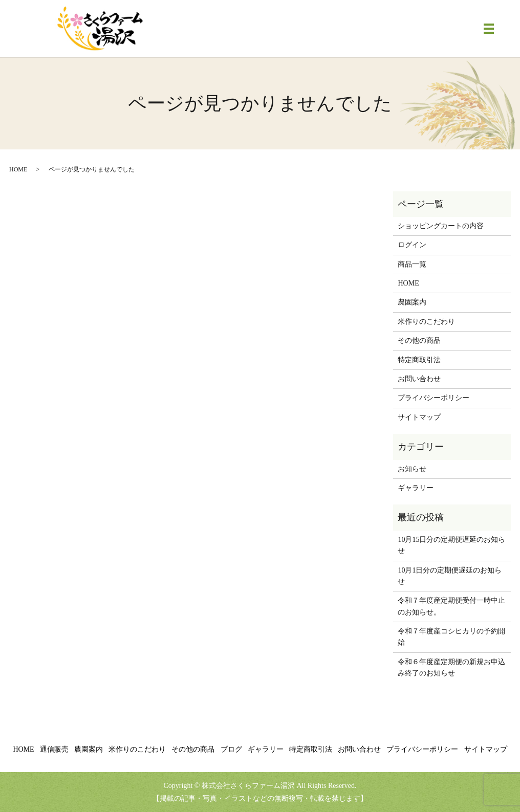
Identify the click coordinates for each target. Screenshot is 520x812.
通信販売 (54, 749)
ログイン (412, 245)
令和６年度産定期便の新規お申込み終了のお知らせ (451, 667)
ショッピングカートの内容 (441, 226)
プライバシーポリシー (434, 398)
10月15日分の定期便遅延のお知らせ (451, 545)
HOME (18, 169)
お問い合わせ (419, 379)
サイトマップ (419, 417)
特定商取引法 (419, 360)
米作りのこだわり (426, 322)
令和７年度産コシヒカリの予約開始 (451, 637)
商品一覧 (412, 264)
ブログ (231, 749)
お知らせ (412, 469)
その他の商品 (419, 341)
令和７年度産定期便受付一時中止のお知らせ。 (451, 606)
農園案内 (412, 302)
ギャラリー (416, 488)
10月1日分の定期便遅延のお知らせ (450, 576)
